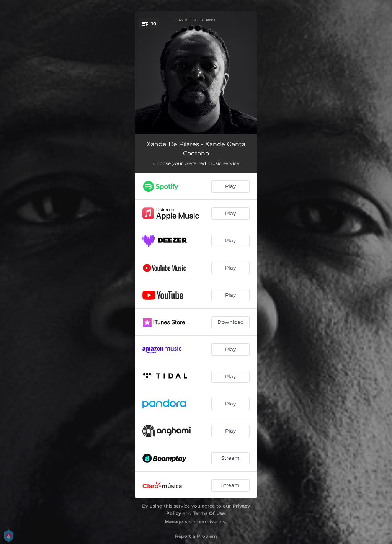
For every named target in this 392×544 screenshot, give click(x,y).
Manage (174, 522)
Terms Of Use (209, 513)
